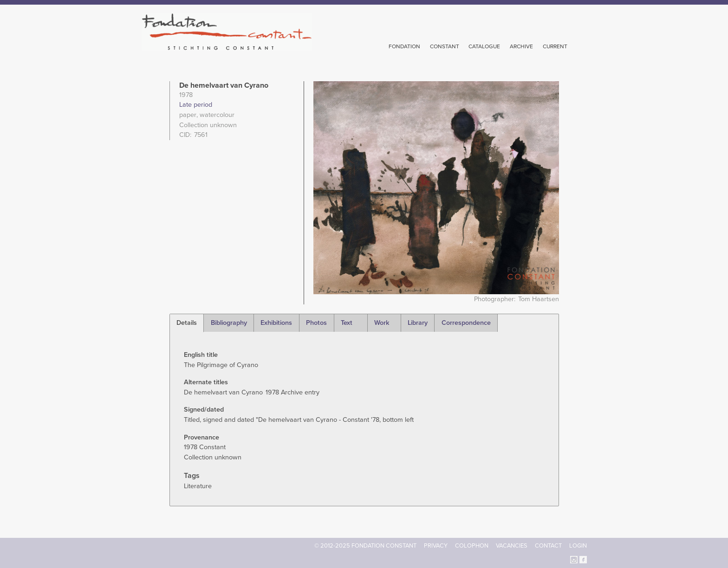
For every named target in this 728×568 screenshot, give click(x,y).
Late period (196, 105)
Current (555, 46)
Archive (521, 46)
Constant (445, 46)
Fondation (404, 46)
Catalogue (484, 46)
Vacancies (512, 546)
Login (578, 546)
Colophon (472, 546)
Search (582, 45)
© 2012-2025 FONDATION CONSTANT (365, 546)
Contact (548, 546)
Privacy (436, 546)
